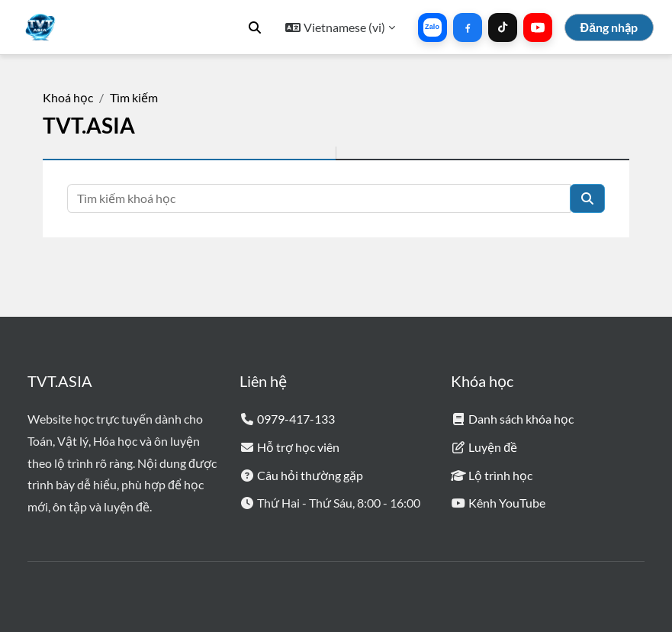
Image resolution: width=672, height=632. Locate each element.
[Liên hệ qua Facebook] (468, 27)
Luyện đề (493, 447)
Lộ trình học (500, 475)
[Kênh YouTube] (538, 27)
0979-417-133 (296, 419)
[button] (255, 27)
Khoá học (68, 97)
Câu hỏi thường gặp (310, 475)
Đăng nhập (609, 27)
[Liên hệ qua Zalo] (432, 27)
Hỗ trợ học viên (298, 447)
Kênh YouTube (507, 503)
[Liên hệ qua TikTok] (503, 27)
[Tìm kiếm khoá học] (319, 198)
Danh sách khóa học (521, 419)
